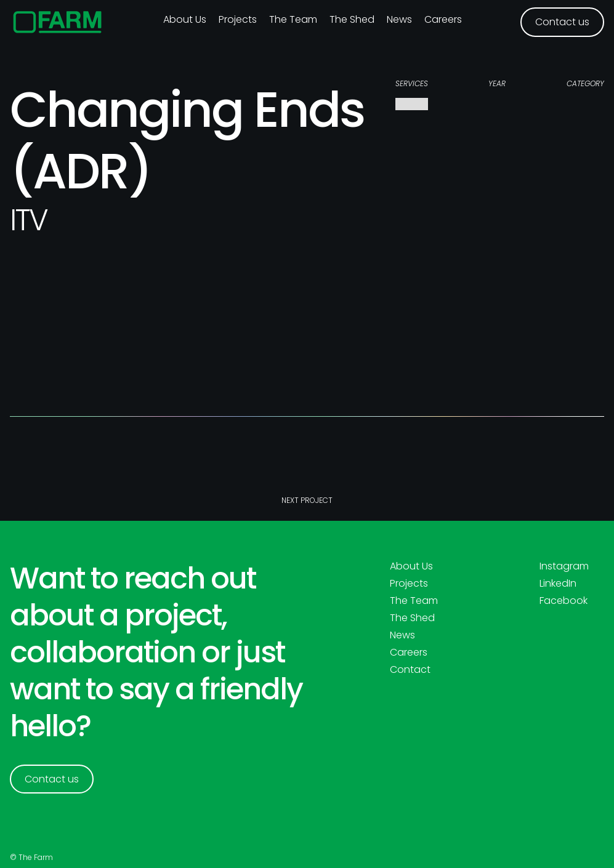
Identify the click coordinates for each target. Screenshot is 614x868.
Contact (410, 670)
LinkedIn (558, 584)
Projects (238, 19)
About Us (411, 566)
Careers (443, 19)
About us (185, 19)
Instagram (564, 566)
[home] (58, 22)
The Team (293, 19)
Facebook (564, 601)
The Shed (352, 19)
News (399, 19)
